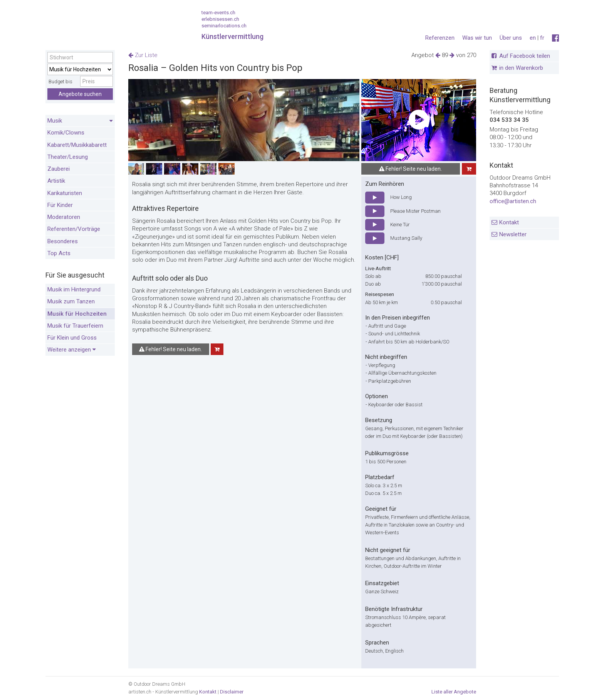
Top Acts (59, 253)
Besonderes (63, 241)
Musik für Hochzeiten (77, 314)
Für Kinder (60, 205)
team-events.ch (218, 13)
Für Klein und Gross (72, 338)
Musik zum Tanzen (71, 301)
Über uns (511, 38)
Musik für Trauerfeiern (75, 326)
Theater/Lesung (68, 157)
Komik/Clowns (66, 133)
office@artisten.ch (513, 201)
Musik (80, 121)
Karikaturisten (65, 193)
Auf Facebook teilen (525, 56)
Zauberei (59, 169)
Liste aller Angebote (454, 692)
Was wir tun (477, 38)
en (533, 38)
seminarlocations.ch (224, 26)
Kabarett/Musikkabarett (77, 145)
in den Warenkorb (521, 68)
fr (542, 38)
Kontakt (509, 222)
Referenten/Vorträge (74, 229)
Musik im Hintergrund (74, 289)
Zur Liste (143, 55)
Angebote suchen (80, 94)
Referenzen (440, 38)
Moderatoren (64, 217)
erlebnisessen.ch (220, 19)
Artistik (56, 181)
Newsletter (513, 234)
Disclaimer (232, 692)
